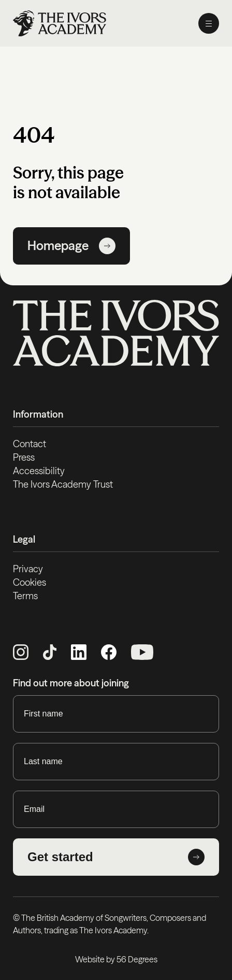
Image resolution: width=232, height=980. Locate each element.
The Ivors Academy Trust (63, 484)
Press (24, 457)
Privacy (28, 569)
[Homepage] (60, 23)
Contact (30, 444)
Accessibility (39, 471)
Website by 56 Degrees (116, 959)
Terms (25, 596)
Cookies (30, 582)
